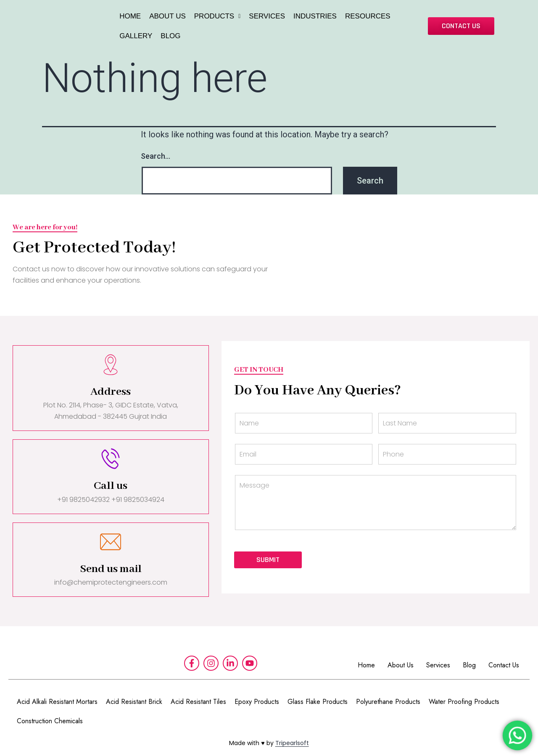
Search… (156, 156)
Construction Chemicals (50, 721)
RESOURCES (368, 16)
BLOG (170, 36)
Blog (469, 665)
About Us (401, 665)
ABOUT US (167, 16)
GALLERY (136, 36)
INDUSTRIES (315, 16)
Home (366, 665)
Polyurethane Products (388, 702)
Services (438, 665)
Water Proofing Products (464, 702)
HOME (130, 16)
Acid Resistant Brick (134, 702)
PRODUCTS (218, 16)
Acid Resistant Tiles (198, 702)
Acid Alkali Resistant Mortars (57, 702)
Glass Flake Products (318, 702)
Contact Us (504, 665)
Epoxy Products (257, 702)
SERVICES (267, 16)
